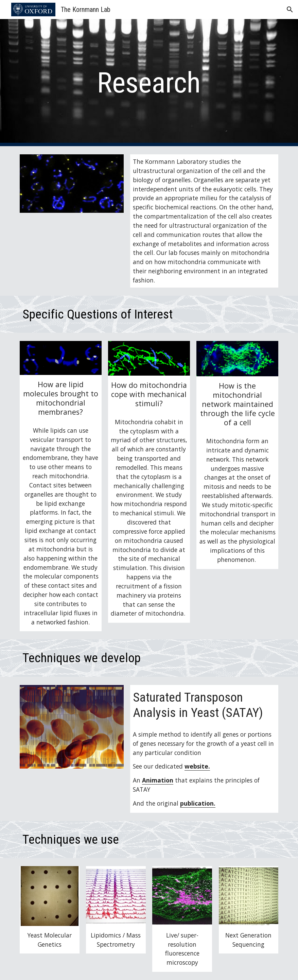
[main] (149, 83)
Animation (158, 780)
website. (197, 766)
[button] (290, 10)
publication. (198, 803)
